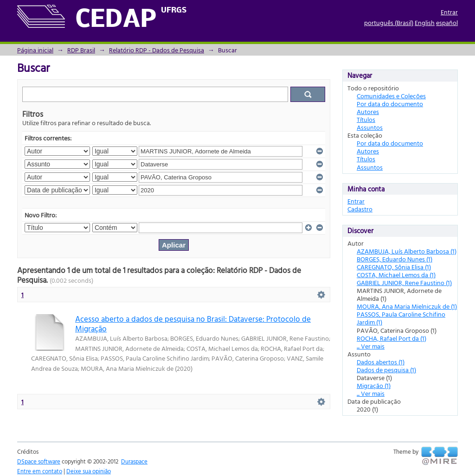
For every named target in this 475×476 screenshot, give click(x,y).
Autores (368, 111)
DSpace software (39, 461)
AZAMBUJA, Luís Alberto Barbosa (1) (407, 251)
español (447, 22)
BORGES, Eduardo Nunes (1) (395, 259)
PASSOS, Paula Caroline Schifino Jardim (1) (401, 318)
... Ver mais (371, 346)
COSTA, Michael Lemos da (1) (396, 275)
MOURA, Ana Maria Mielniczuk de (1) (407, 306)
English (425, 22)
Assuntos (370, 127)
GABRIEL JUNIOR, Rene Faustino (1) (404, 282)
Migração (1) (374, 385)
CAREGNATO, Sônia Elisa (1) (394, 267)
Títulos (366, 119)
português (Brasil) (389, 22)
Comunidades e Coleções (391, 96)
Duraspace (134, 461)
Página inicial (35, 50)
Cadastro (360, 209)
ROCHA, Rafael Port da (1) (392, 338)
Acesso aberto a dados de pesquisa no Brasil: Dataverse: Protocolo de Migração (193, 324)
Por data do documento (390, 104)
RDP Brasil (81, 50)
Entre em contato (40, 471)
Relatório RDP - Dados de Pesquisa (157, 50)
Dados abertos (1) (381, 362)
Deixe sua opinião (89, 471)
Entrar (449, 12)
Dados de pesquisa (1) (386, 370)
